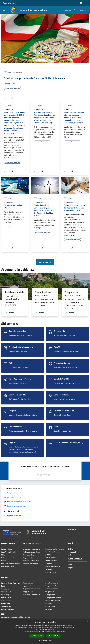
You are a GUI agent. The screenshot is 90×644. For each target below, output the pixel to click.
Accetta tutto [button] (37, 636)
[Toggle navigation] (4, 10)
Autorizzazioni (51, 572)
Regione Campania (10, 3)
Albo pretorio (50, 595)
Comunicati (72, 552)
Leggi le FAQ (28, 592)
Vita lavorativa (29, 555)
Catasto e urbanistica (31, 561)
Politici (4, 561)
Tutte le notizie (45, 262)
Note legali (49, 603)
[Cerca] (86, 10)
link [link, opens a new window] (65, 631)
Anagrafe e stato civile (32, 549)
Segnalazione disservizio (32, 589)
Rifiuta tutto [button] (53, 636)
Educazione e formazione (55, 549)
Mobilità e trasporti (31, 564)
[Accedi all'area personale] (81, 3)
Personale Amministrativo (11, 564)
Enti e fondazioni (7, 558)
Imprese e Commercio (31, 558)
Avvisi (10, 72)
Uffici (3, 555)
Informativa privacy (53, 600)
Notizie (70, 549)
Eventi (70, 565)
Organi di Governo (8, 549)
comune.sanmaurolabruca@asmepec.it (15, 617)
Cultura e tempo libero (32, 552)
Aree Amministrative (9, 552)
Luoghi (70, 568)
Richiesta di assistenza (32, 595)
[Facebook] (73, 10)
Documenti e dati (7, 567)
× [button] (88, 621)
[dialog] (45, 631)
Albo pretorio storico (53, 598)
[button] (45, 640)
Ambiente (49, 564)
